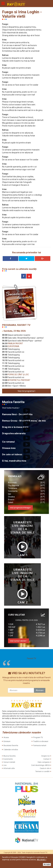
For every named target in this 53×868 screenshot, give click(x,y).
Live (5, 765)
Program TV (38, 737)
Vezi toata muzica (11, 408)
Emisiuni (7, 741)
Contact (46, 759)
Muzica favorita (9, 756)
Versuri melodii (9, 762)
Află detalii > (42, 860)
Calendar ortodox (11, 750)
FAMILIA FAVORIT (15, 343)
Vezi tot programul (27, 391)
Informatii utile (9, 768)
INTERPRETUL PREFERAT (19, 380)
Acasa (6, 737)
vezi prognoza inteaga (20, 508)
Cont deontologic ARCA (40, 765)
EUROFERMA (13, 346)
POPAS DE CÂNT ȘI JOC (18, 375)
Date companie (44, 762)
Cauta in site (45, 768)
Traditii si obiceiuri (41, 741)
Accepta (47, 864)
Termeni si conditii (42, 771)
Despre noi (46, 756)
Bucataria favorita (11, 745)
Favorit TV (32, 658)
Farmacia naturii (40, 745)
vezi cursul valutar (19, 641)
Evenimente (8, 759)
